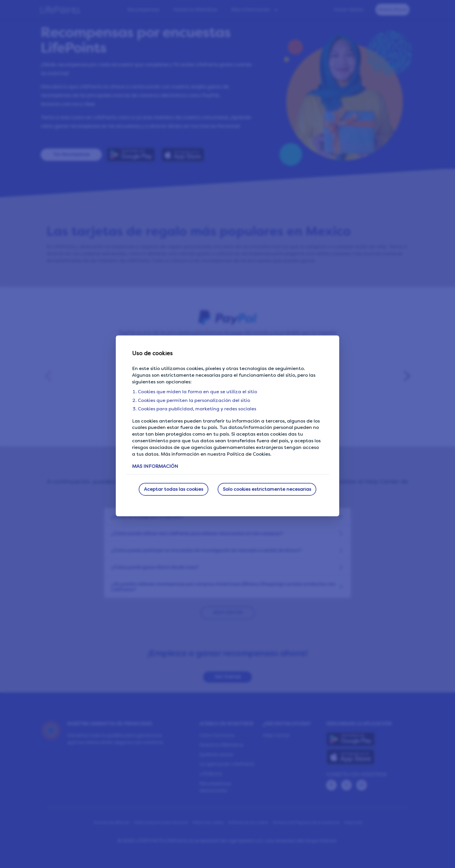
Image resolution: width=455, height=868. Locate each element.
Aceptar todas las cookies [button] (174, 489)
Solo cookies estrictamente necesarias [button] (267, 489)
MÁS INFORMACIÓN (155, 466)
